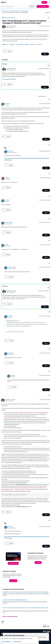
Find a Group (13, 581)
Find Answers (5, 11)
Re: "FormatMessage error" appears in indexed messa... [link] (16, 12)
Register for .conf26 (13, 563)
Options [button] (47, 13)
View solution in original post (9, 79)
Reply (45, 54)
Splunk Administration (14, 11)
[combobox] (18, 6)
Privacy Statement (6, 642)
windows (39, 44)
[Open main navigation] (49, 2)
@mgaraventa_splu (11, 321)
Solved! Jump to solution (10, 18)
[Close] (37, 638)
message (12, 44)
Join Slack (38, 562)
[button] (48, 18)
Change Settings (17, 642)
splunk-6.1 (33, 44)
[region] (19, 640)
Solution (6, 64)
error (7, 44)
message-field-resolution (22, 44)
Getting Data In (25, 11)
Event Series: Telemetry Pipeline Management (15, 600)
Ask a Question (43, 6)
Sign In (44, 2)
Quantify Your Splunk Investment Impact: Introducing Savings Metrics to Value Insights (26, 592)
